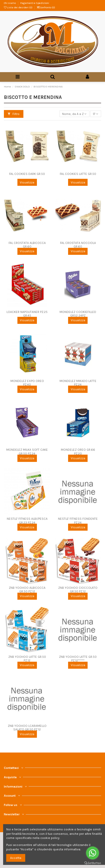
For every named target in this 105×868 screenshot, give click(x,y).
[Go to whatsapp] (93, 853)
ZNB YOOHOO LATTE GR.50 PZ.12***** (78, 659)
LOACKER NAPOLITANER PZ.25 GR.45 (27, 314)
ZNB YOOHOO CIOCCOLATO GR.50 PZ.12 (78, 590)
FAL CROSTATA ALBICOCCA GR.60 (27, 245)
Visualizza (27, 182)
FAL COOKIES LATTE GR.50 (78, 174)
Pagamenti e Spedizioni (35, 3)
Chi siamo (10, 3)
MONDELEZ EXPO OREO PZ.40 (27, 383)
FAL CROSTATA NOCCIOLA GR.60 (78, 245)
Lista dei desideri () (18, 8)
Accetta (16, 858)
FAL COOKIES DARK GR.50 (27, 174)
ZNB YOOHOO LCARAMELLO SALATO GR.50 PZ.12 (27, 728)
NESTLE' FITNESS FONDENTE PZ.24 (78, 521)
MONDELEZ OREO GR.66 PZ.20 (78, 452)
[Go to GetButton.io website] (93, 863)
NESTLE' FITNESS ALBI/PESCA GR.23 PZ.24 (27, 521)
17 (96, 114)
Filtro (14, 114)
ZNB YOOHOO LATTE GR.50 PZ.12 (27, 659)
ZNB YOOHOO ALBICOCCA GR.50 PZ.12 (27, 590)
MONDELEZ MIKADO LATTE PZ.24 (78, 383)
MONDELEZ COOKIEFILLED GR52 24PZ (78, 314)
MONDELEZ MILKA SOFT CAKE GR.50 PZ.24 (27, 452)
